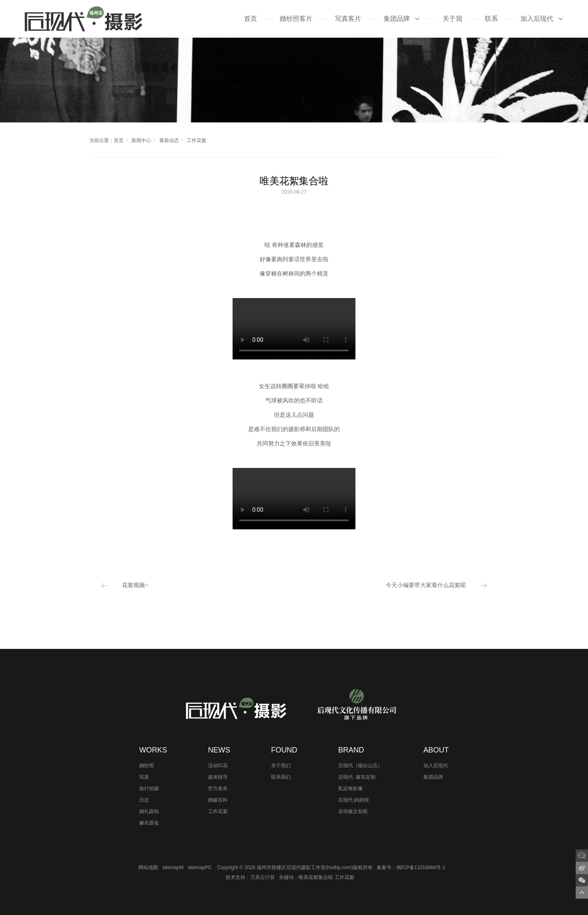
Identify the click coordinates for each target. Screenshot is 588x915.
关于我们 (281, 766)
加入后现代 (436, 766)
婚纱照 (147, 766)
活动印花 (218, 766)
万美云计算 (262, 877)
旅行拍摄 (149, 788)
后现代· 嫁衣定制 (357, 777)
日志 (144, 800)
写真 (144, 777)
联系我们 (281, 777)
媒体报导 (218, 777)
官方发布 (218, 788)
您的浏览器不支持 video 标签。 (294, 329)
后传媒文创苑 (353, 811)
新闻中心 (141, 140)
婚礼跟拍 (149, 811)
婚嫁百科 (218, 800)
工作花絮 (197, 140)
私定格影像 (351, 788)
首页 (119, 140)
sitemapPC (200, 868)
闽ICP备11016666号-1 (421, 868)
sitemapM (173, 868)
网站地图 (148, 868)
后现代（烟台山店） (360, 766)
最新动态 (169, 140)
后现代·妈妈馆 (354, 800)
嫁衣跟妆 (149, 823)
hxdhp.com (339, 868)
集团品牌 (433, 777)
